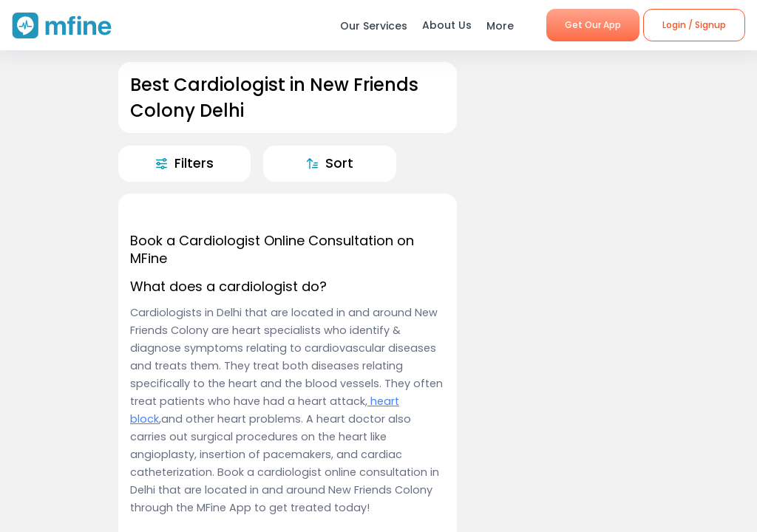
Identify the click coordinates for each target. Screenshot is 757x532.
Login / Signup (694, 25)
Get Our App (593, 25)
